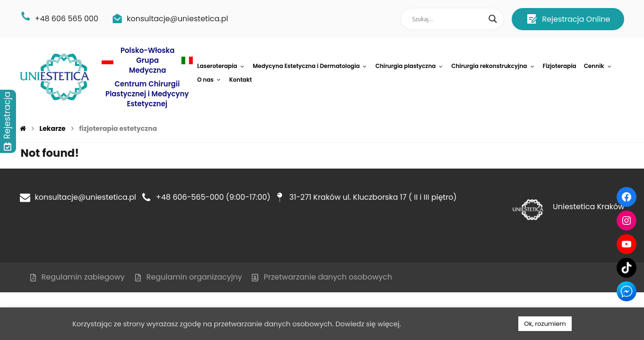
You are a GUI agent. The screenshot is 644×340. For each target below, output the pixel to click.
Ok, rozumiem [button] (545, 324)
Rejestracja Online (568, 19)
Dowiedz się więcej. (368, 324)
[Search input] (448, 19)
